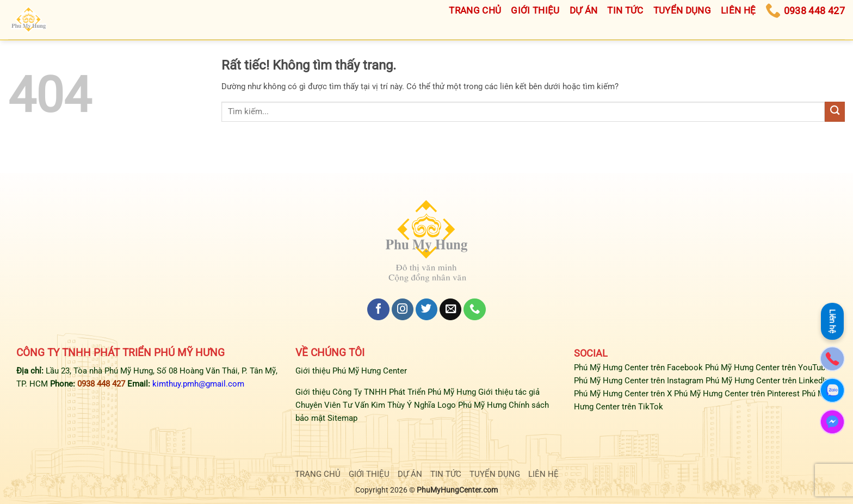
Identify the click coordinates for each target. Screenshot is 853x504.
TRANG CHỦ (318, 474)
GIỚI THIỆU (369, 474)
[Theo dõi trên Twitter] (426, 310)
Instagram (685, 381)
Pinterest (783, 394)
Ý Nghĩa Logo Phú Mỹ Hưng (457, 405)
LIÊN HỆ (543, 474)
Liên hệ (832, 319)
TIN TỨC (446, 474)
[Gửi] (835, 112)
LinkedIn (814, 381)
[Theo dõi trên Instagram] (403, 310)
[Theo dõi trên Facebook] (378, 310)
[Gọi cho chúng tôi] (474, 310)
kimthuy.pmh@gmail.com (198, 384)
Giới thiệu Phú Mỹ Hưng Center (351, 371)
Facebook (685, 368)
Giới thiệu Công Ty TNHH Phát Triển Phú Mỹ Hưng (386, 392)
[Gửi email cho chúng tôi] (450, 310)
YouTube (814, 368)
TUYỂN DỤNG (495, 474)
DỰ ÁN (410, 474)
